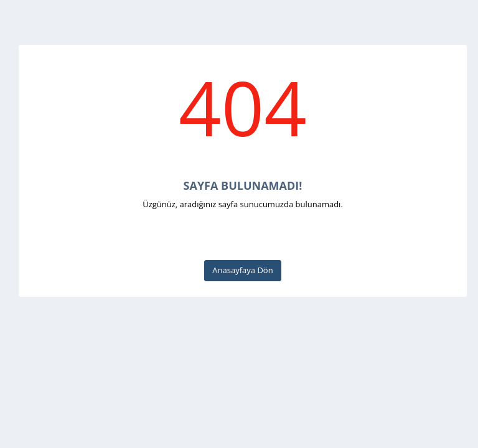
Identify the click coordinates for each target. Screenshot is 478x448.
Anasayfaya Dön (242, 270)
